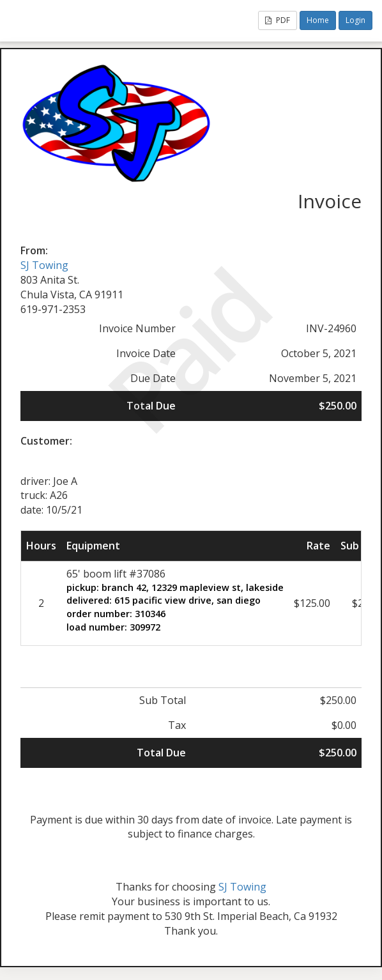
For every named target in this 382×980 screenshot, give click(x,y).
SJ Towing (44, 265)
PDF (278, 20)
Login (355, 20)
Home (318, 20)
